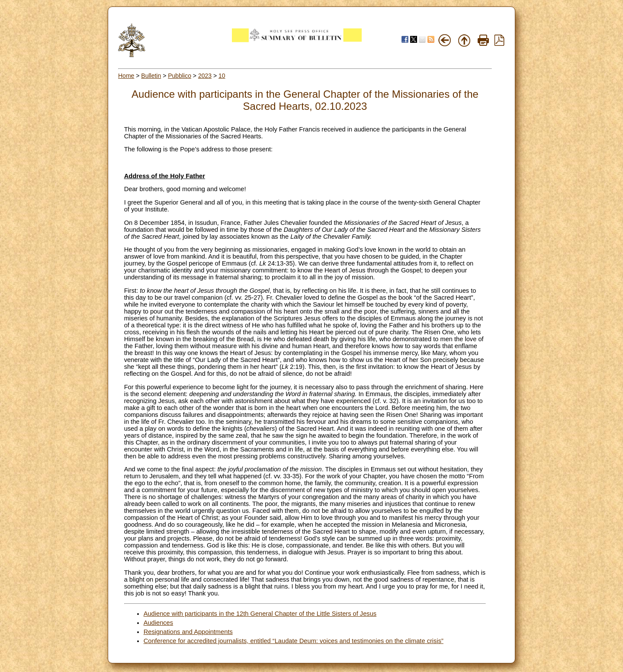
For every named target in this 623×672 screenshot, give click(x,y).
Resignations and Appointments (188, 632)
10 (222, 76)
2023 (205, 76)
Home (126, 76)
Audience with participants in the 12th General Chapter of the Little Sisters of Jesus (260, 614)
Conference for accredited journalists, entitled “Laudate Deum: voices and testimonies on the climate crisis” (294, 641)
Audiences (158, 623)
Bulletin (151, 76)
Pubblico (180, 76)
